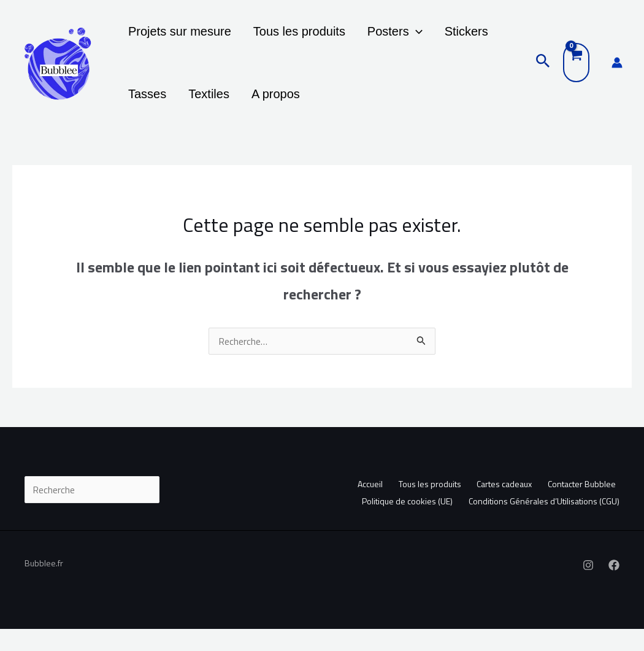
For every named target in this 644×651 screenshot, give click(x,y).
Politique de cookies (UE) (404, 522)
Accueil (360, 506)
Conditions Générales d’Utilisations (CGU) (544, 522)
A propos (205, 110)
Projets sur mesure (176, 37)
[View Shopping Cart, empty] (576, 74)
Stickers (441, 37)
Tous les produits (288, 37)
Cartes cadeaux (500, 506)
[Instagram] (588, 587)
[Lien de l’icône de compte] (617, 74)
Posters (377, 37)
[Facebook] (614, 587)
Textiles (145, 110)
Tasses (496, 37)
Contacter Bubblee (581, 506)
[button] (397, 37)
